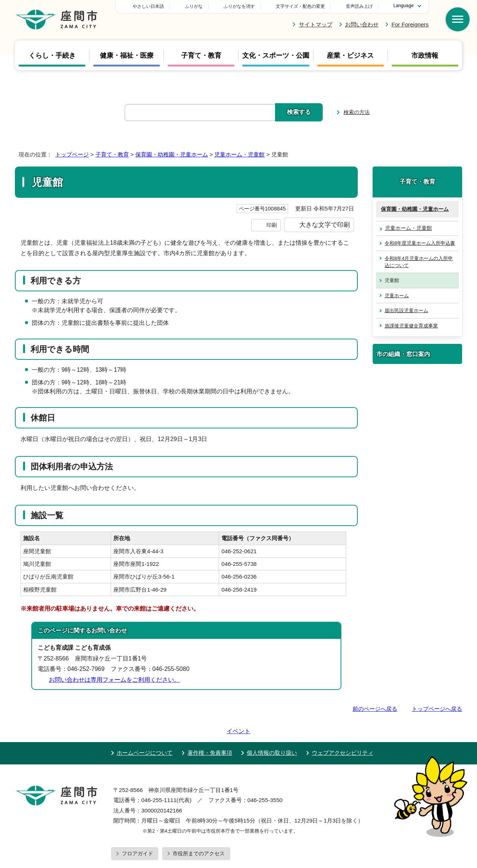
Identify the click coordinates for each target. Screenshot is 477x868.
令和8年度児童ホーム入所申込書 (420, 243)
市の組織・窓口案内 (403, 354)
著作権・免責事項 (210, 731)
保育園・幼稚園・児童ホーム (172, 154)
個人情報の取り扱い (272, 731)
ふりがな (246, 6)
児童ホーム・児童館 (239, 154)
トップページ (72, 154)
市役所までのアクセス (199, 832)
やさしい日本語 (200, 6)
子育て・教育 (201, 56)
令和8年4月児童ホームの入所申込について (419, 262)
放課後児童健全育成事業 (411, 326)
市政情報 (425, 56)
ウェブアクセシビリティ (343, 731)
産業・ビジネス (350, 56)
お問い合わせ (362, 24)
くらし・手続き (52, 56)
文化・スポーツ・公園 (276, 56)
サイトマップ (316, 24)
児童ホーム (397, 296)
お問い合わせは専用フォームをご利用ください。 (114, 680)
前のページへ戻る (375, 709)
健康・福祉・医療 (127, 56)
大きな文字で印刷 (325, 225)
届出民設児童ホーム (406, 311)
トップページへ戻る (437, 709)
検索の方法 (357, 112)
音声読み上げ (359, 6)
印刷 (272, 225)
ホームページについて (145, 731)
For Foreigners (410, 24)
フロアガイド (138, 832)
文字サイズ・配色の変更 (300, 6)
